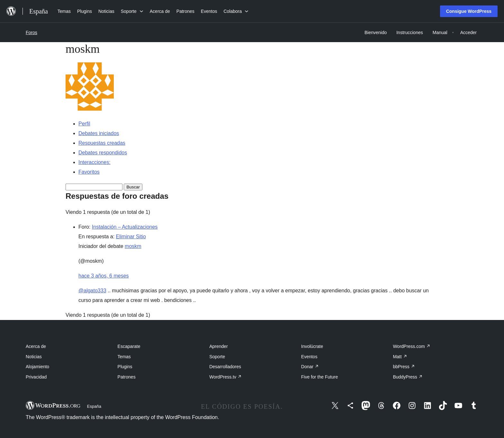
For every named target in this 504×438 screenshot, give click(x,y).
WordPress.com (411, 346)
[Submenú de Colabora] (236, 11)
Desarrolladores (225, 367)
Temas (124, 357)
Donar (310, 367)
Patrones (127, 377)
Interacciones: (94, 162)
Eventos (309, 357)
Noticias (34, 357)
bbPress (404, 367)
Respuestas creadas (102, 143)
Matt (400, 357)
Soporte (217, 357)
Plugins (125, 367)
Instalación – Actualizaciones (125, 227)
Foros (32, 32)
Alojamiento (37, 367)
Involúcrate (312, 346)
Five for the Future (319, 377)
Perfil (84, 124)
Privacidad (36, 377)
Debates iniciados (99, 133)
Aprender (219, 346)
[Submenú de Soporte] (132, 11)
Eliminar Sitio (131, 237)
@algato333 (92, 291)
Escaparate (129, 346)
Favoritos (89, 172)
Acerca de (36, 346)
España (94, 406)
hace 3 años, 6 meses (104, 276)
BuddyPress (408, 377)
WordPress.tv (225, 377)
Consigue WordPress (469, 11)
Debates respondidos (103, 153)
